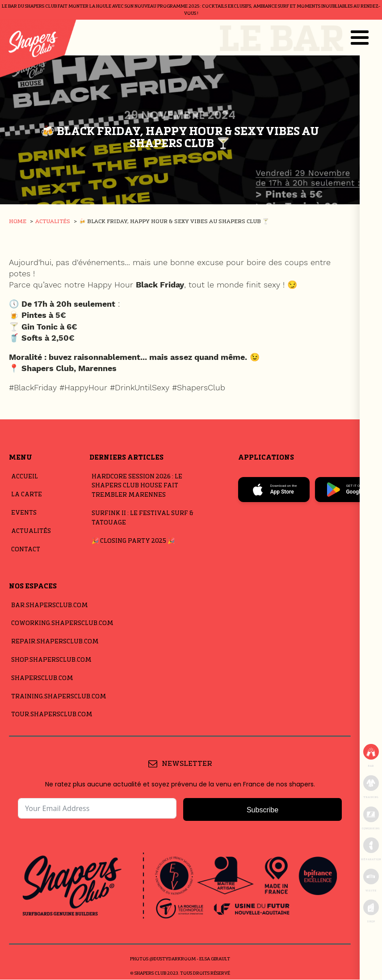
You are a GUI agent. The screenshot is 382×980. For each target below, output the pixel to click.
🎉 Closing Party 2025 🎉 (133, 541)
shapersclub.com (42, 678)
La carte (27, 495)
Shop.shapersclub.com (51, 660)
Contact (26, 550)
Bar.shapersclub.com (50, 606)
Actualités (31, 531)
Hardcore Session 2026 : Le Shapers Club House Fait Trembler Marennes (137, 486)
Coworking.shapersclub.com (62, 623)
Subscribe (262, 810)
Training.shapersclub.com (59, 697)
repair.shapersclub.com (55, 642)
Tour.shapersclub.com (52, 715)
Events (24, 513)
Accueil (25, 477)
